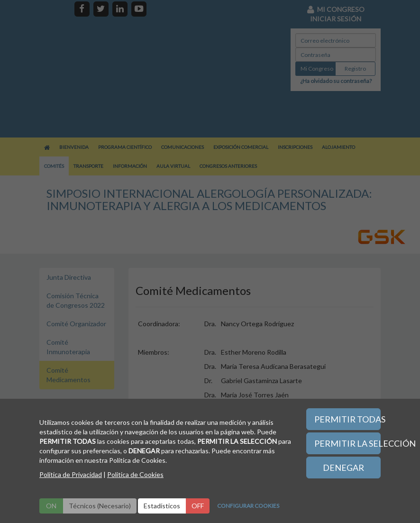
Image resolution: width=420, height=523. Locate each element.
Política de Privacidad (71, 474)
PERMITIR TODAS (348, 419)
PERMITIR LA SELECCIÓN (348, 443)
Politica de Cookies (135, 474)
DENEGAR (343, 468)
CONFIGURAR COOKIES (248, 506)
